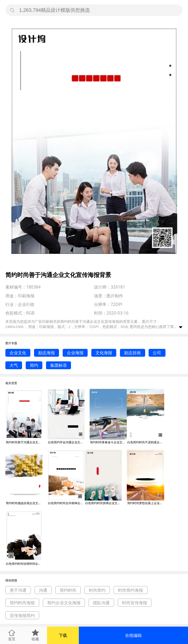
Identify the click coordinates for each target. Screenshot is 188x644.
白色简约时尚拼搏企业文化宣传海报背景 (104, 503)
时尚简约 (97, 590)
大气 (14, 365)
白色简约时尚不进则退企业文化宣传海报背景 (146, 442)
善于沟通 (18, 590)
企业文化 (18, 353)
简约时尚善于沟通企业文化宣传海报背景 (24, 442)
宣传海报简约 (22, 615)
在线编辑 (133, 635)
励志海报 (47, 353)
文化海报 (104, 353)
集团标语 (59, 365)
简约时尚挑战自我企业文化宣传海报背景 (24, 503)
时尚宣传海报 (135, 603)
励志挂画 (132, 353)
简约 (34, 365)
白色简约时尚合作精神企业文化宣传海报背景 (66, 503)
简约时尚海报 (22, 603)
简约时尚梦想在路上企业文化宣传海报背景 (146, 503)
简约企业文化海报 (64, 603)
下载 (63, 635)
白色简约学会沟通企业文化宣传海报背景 (66, 442)
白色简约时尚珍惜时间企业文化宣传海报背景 (24, 564)
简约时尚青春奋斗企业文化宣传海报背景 (108, 442)
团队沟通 (101, 603)
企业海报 (75, 353)
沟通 (43, 590)
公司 (157, 353)
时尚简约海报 (130, 590)
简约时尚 (68, 590)
